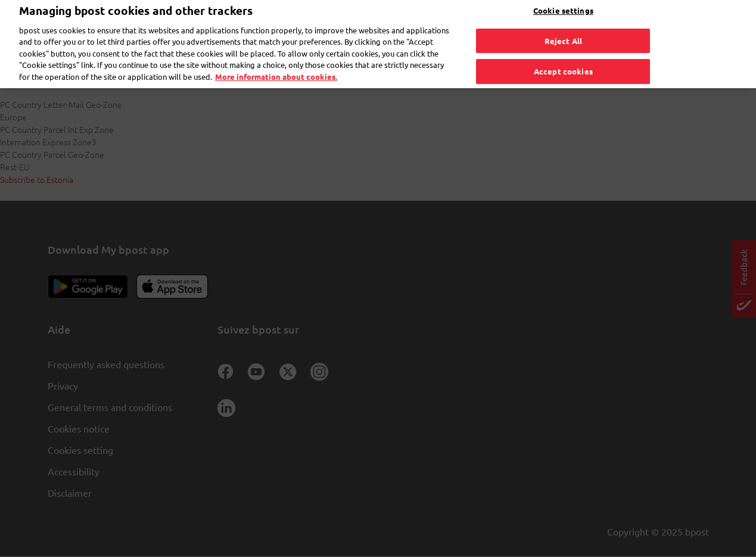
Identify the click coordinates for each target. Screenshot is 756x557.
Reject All (563, 22)
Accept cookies (563, 53)
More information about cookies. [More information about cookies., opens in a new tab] (276, 59)
